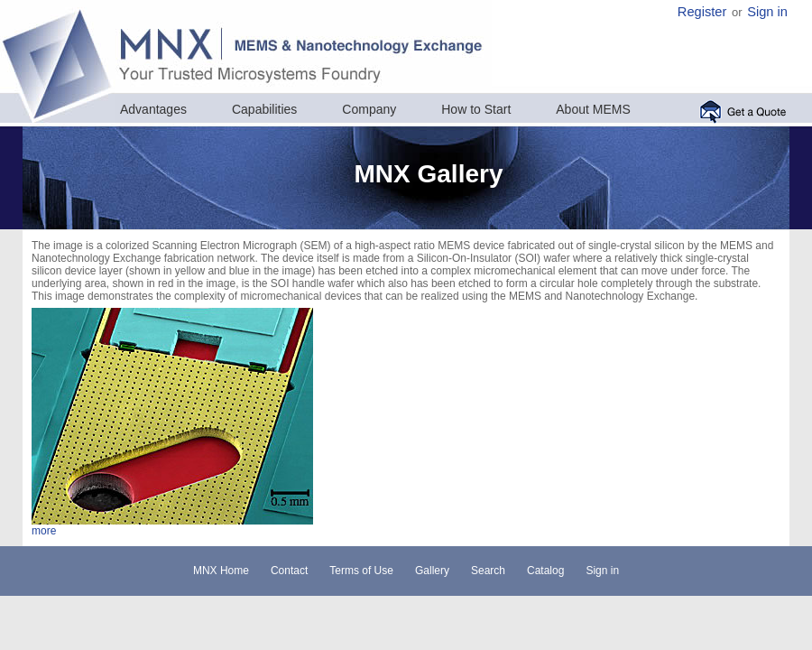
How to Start (476, 109)
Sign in (767, 12)
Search (488, 571)
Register (702, 12)
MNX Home (221, 571)
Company (369, 109)
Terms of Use (361, 571)
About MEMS (593, 109)
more (44, 531)
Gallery (432, 571)
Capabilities (264, 109)
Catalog (545, 571)
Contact (289, 571)
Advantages (153, 109)
